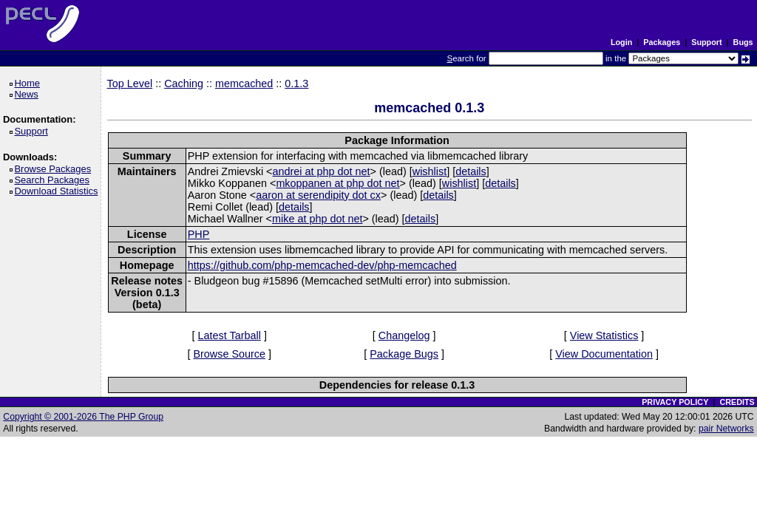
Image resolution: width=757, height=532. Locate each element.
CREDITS (737, 402)
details (471, 171)
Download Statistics (58, 191)
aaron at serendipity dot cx (318, 195)
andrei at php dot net (322, 171)
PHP (199, 234)
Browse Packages (55, 169)
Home (29, 83)
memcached (244, 83)
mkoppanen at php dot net (337, 183)
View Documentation (604, 354)
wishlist (430, 171)
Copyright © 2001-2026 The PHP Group (83, 417)
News (28, 94)
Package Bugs (404, 354)
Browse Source (229, 354)
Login (621, 42)
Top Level (130, 83)
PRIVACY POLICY (675, 402)
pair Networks (726, 429)
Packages (662, 42)
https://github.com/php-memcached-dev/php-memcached (322, 265)
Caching (184, 83)
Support (706, 42)
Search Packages (54, 180)
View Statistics (604, 335)
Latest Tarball (230, 335)
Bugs (743, 42)
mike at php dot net (317, 219)
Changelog (404, 335)
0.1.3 (296, 83)
